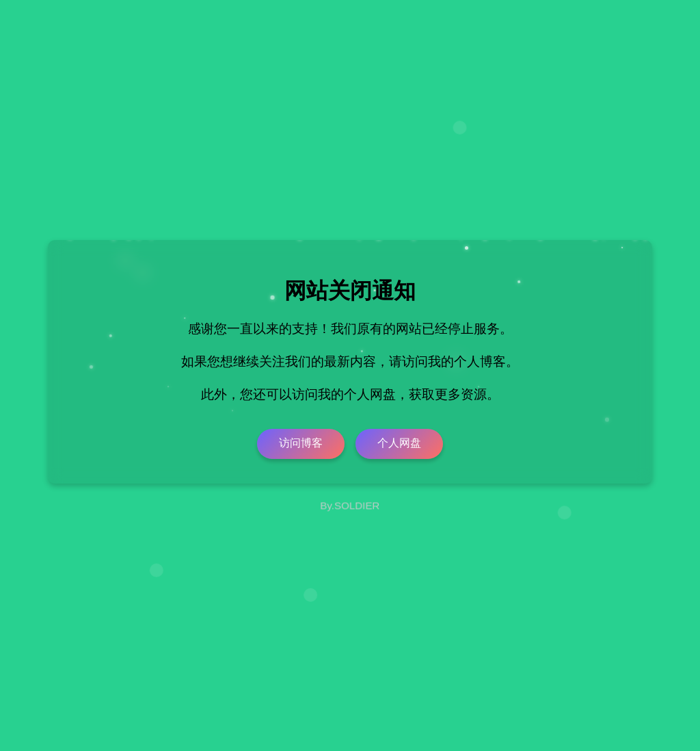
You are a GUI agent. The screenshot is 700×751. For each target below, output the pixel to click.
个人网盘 (399, 443)
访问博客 (301, 443)
